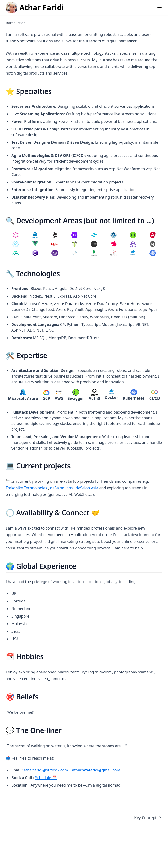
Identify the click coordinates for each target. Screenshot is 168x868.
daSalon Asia (88, 488)
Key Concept (148, 818)
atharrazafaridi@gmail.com (96, 770)
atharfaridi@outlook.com (46, 770)
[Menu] (160, 8)
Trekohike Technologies (27, 488)
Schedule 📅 (46, 778)
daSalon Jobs (62, 488)
